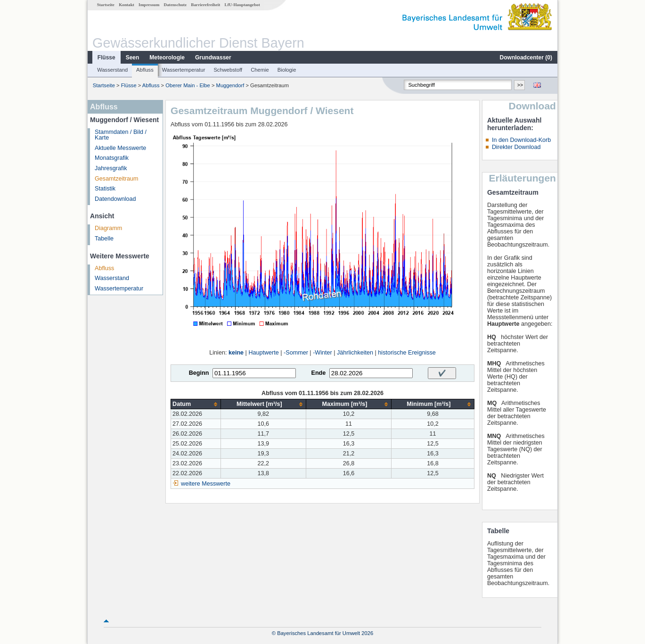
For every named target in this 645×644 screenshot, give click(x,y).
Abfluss (145, 70)
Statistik (105, 189)
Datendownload (115, 199)
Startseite (106, 5)
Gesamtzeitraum (116, 179)
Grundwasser (213, 58)
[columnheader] (196, 404)
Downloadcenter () (526, 58)
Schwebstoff (228, 70)
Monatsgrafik (112, 158)
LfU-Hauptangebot (242, 5)
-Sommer (296, 353)
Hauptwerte (263, 353)
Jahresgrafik (111, 168)
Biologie (287, 70)
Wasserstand (112, 70)
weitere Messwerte (206, 484)
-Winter (322, 353)
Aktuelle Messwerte (120, 148)
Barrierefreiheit (205, 5)
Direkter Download (516, 147)
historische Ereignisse (407, 353)
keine (236, 353)
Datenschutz (176, 5)
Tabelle (104, 239)
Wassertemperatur (184, 70)
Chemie (260, 70)
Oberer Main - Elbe (188, 85)
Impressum (149, 5)
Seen (133, 58)
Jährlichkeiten (355, 353)
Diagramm (108, 228)
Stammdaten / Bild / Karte (121, 135)
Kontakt (127, 5)
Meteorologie (167, 58)
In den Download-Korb (521, 140)
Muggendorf (230, 85)
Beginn (199, 373)
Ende (318, 373)
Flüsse (106, 58)
